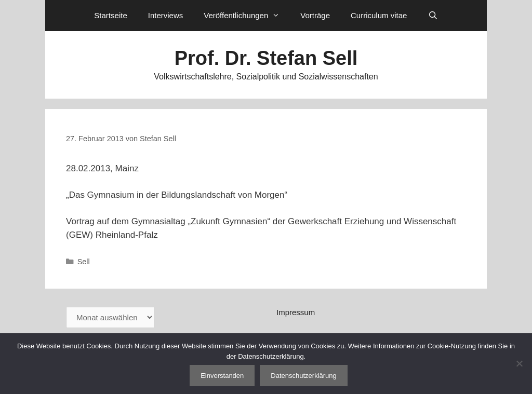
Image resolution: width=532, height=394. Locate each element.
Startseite (110, 15)
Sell (84, 262)
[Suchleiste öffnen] (433, 16)
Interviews (166, 15)
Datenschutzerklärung (303, 376)
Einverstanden (222, 376)
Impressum (296, 312)
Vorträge (315, 15)
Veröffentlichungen (247, 16)
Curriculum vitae (379, 15)
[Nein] (519, 363)
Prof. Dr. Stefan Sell (266, 58)
